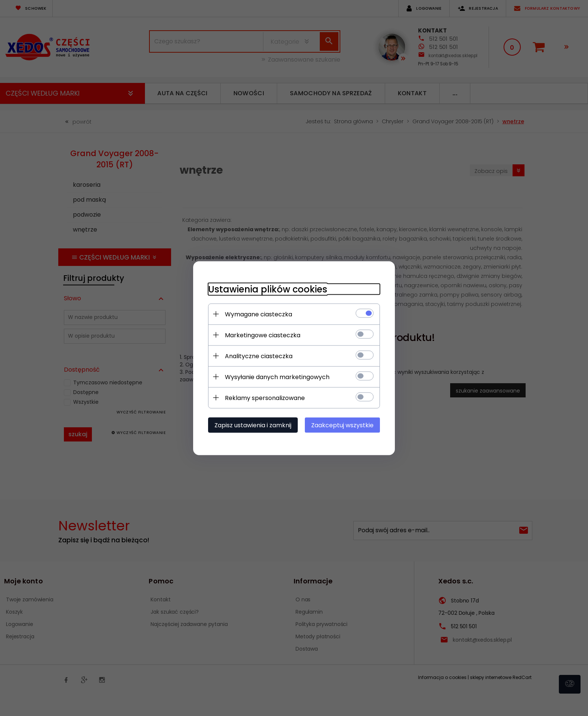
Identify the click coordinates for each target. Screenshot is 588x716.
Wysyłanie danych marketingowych (277, 377)
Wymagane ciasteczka (259, 314)
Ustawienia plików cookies (268, 289)
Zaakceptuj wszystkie (342, 425)
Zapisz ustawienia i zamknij (253, 425)
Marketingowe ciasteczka (263, 335)
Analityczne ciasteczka (259, 356)
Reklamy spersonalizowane (265, 398)
